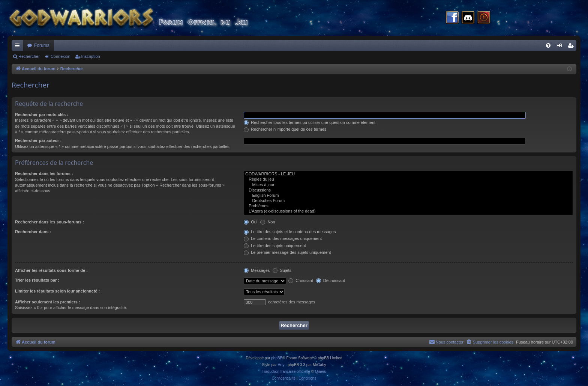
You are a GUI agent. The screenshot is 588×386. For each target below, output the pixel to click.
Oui (250, 222)
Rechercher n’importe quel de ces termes (285, 129)
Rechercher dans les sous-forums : (49, 222)
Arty (281, 365)
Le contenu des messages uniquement (283, 238)
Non (268, 222)
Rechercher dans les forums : (44, 173)
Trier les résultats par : (37, 280)
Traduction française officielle (286, 372)
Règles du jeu (408, 179)
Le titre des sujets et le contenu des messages (290, 232)
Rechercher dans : (33, 232)
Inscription (91, 56)
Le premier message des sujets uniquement (287, 252)
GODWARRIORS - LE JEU (408, 174)
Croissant (301, 280)
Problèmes (408, 206)
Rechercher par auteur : (38, 140)
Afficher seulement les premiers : (48, 302)
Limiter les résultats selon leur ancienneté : (57, 291)
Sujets (282, 270)
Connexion (61, 56)
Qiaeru (321, 372)
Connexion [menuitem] (561, 47)
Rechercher (29, 56)
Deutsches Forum (408, 201)
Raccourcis (19, 47)
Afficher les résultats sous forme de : (51, 270)
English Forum (408, 196)
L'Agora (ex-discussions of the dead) (408, 211)
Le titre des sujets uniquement (275, 246)
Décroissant (331, 280)
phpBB (277, 358)
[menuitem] (548, 45)
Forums (42, 45)
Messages (257, 270)
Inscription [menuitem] (572, 47)
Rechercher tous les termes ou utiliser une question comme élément (310, 122)
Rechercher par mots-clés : (42, 115)
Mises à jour (408, 185)
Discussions (408, 190)
